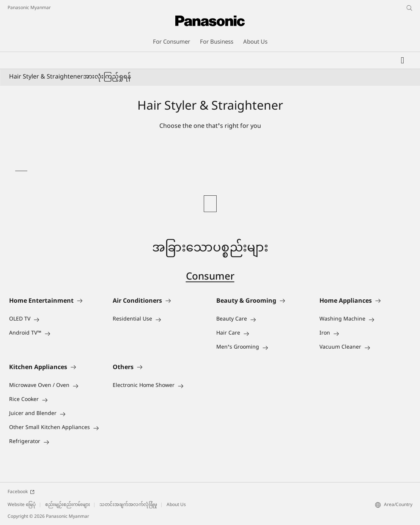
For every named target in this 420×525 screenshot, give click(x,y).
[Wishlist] (403, 60)
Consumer (210, 277)
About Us (176, 505)
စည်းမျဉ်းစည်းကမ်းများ (68, 505)
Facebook (21, 492)
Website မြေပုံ (22, 505)
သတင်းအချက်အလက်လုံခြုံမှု (128, 505)
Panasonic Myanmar (29, 8)
